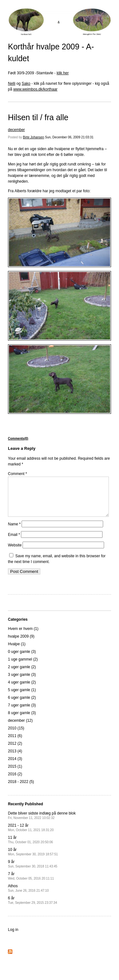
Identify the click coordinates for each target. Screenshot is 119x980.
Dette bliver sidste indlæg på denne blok (42, 823)
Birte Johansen (33, 137)
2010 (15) (16, 736)
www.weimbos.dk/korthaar (35, 89)
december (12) (20, 728)
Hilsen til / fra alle (38, 117)
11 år (30, 847)
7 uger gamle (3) (22, 713)
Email (14, 542)
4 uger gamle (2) (22, 690)
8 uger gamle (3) (22, 720)
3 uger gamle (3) (22, 682)
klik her (63, 73)
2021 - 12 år (31, 835)
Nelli (12, 84)
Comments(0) (18, 439)
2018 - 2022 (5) (21, 789)
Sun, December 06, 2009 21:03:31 (69, 137)
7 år (31, 884)
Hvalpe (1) (17, 652)
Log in (13, 937)
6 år (33, 908)
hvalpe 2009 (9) (21, 644)
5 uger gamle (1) (22, 698)
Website (15, 553)
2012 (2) (15, 751)
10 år (33, 859)
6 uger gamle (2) (22, 705)
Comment (17, 474)
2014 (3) (15, 766)
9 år (33, 871)
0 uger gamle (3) (22, 659)
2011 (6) (15, 743)
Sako (26, 84)
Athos (28, 896)
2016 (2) (15, 782)
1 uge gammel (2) (23, 667)
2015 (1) (15, 774)
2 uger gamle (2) (22, 675)
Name (14, 532)
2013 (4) (15, 759)
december (16, 130)
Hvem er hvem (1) (23, 636)
